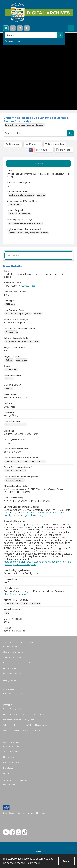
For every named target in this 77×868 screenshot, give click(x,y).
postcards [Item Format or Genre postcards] (41, 195)
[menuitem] (38, 646)
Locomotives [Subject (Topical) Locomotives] (25, 214)
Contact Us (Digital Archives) (15, 780)
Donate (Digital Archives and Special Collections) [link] (24, 714)
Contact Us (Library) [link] (12, 752)
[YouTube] (6, 832)
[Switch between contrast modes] (27, 28)
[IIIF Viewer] (44, 150)
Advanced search (12, 41)
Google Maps (28, 286)
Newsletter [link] (8, 768)
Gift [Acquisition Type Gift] (7, 613)
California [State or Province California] (10, 379)
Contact (38, 851)
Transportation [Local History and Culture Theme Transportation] (15, 204)
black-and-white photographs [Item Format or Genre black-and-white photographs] (21, 195)
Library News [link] (9, 757)
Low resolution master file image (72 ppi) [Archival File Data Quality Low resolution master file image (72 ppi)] (23, 603)
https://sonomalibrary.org (17, 594)
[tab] (38, 163)
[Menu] (71, 28)
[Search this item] (35, 133)
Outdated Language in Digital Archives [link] (20, 663)
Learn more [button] (33, 863)
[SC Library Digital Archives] (38, 13)
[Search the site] (31, 35)
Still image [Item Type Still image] (10, 304)
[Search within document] (70, 133)
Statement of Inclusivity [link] (13, 652)
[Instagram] (18, 832)
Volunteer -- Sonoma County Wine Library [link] (21, 731)
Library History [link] (10, 668)
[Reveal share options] (13, 28)
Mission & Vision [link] (10, 647)
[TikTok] (25, 832)
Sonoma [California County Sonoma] (9, 388)
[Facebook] (12, 832)
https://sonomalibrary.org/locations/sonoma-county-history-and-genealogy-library (36, 514)
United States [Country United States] (11, 369)
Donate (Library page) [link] (12, 709)
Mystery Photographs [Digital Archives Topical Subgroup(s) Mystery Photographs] (15, 480)
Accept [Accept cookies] (66, 861)
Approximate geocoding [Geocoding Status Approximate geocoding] (16, 425)
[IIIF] (31, 150)
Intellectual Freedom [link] (12, 674)
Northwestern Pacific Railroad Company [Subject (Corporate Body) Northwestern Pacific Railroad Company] (26, 223)
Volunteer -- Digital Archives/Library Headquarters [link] (25, 725)
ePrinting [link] (7, 773)
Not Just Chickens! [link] (11, 762)
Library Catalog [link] (10, 681)
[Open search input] (6, 28)
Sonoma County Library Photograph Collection (24, 125)
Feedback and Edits (12, 784)
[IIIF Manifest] (64, 150)
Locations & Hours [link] (11, 746)
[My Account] (20, 28)
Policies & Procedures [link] (13, 693)
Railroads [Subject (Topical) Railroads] (13, 214)
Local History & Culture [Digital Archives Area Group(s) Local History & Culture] (16, 471)
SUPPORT (7, 705)
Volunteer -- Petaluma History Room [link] (19, 720)
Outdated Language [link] (12, 657)
